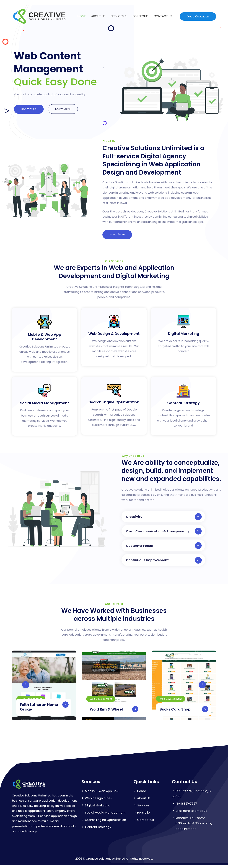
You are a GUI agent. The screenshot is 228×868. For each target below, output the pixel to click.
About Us (144, 801)
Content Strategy (98, 830)
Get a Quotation (198, 16)
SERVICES (117, 16)
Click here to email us (192, 813)
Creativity (164, 517)
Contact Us (29, 109)
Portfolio (143, 815)
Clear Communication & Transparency (164, 532)
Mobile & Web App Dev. (102, 793)
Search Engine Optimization (106, 822)
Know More (64, 109)
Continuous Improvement (164, 562)
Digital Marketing (98, 808)
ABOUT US (98, 16)
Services (144, 808)
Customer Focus (164, 547)
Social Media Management (106, 815)
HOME (81, 16)
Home (142, 793)
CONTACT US (163, 16)
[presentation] (16, 687)
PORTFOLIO (140, 16)
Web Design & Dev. (99, 801)
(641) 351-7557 (187, 806)
